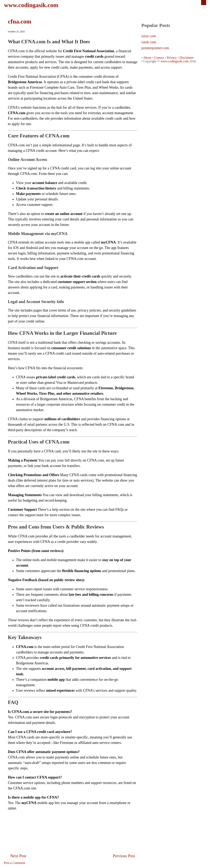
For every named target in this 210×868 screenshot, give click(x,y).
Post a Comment (15, 863)
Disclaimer (187, 58)
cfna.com (20, 21)
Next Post (18, 856)
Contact (159, 58)
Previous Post (124, 856)
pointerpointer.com (155, 48)
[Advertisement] (73, 823)
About (147, 58)
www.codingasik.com (31, 5)
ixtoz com (149, 36)
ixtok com (149, 42)
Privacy (172, 58)
